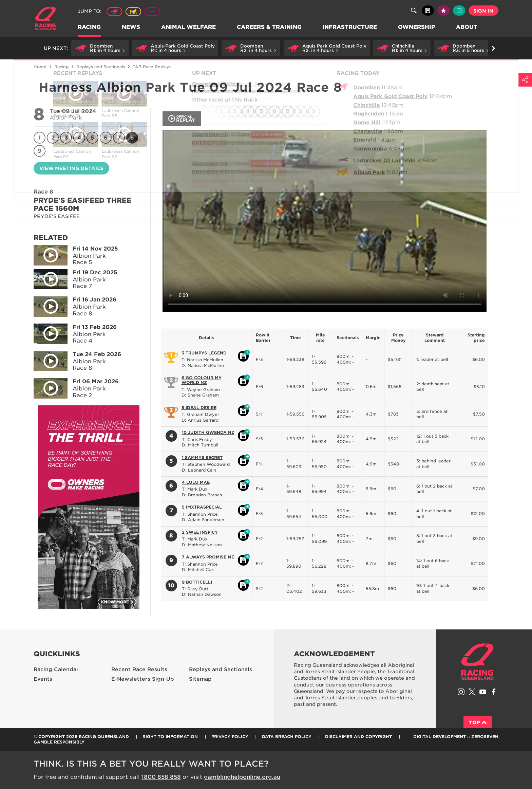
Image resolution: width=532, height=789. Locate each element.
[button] (100, 48)
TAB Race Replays (152, 67)
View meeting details (71, 168)
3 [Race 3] (66, 138)
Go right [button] (493, 48)
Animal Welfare (189, 27)
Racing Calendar (56, 669)
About (467, 27)
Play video (46, 254)
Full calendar (459, 11)
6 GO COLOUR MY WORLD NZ (202, 380)
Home (45, 18)
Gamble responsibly (59, 742)
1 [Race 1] (40, 138)
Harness (133, 12)
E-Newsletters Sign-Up (143, 679)
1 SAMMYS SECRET (202, 457)
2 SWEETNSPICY (200, 532)
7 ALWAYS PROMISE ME (208, 557)
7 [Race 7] (119, 138)
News (131, 27)
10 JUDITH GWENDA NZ (208, 432)
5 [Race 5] (92, 138)
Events (43, 679)
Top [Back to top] (478, 722)
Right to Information (170, 737)
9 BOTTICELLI (197, 582)
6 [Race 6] (106, 138)
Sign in (483, 11)
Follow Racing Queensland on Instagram (461, 692)
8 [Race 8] (132, 138)
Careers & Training (270, 27)
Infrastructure (350, 27)
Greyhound (152, 12)
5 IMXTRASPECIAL (202, 507)
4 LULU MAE (196, 482)
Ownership (417, 27)
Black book (428, 11)
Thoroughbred (114, 12)
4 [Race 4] (79, 138)
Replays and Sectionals (101, 67)
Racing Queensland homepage (477, 662)
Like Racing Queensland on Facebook (494, 692)
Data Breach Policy (287, 737)
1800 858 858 (161, 777)
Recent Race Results (139, 669)
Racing (90, 27)
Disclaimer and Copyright (358, 737)
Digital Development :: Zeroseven (456, 737)
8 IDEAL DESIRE (199, 408)
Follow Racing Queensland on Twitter (472, 692)
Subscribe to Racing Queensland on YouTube (483, 692)
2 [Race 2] (53, 138)
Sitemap (200, 679)
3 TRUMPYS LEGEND (204, 353)
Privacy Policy (230, 737)
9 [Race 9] (40, 151)
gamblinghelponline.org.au (242, 777)
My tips (443, 11)
